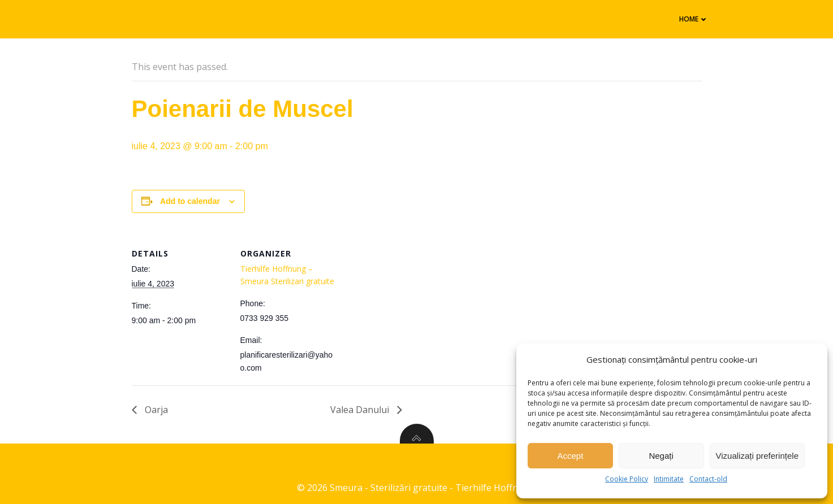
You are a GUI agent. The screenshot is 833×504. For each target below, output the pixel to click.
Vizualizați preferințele (757, 456)
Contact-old (708, 479)
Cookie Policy (627, 479)
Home (694, 19)
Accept (570, 456)
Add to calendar (190, 201)
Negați (661, 456)
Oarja (155, 410)
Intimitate (669, 479)
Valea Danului (361, 410)
